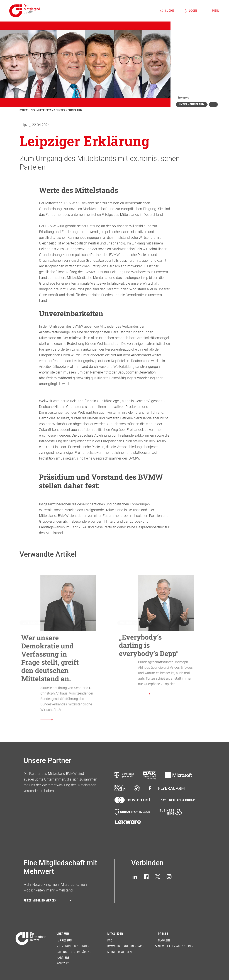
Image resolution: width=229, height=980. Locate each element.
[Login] (190, 11)
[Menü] (213, 11)
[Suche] (167, 11)
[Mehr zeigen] (213, 104)
